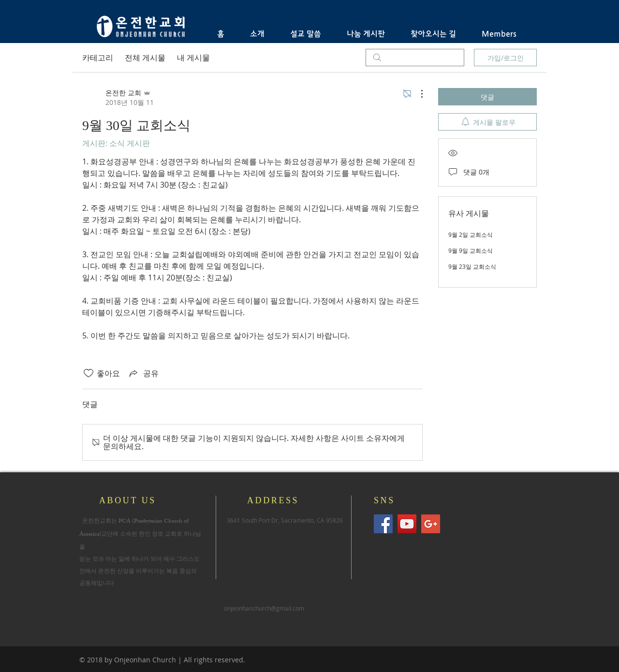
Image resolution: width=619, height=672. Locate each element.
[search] (415, 58)
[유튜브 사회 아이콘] (407, 524)
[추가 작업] (417, 94)
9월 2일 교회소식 (471, 234)
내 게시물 (193, 58)
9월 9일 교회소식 (471, 250)
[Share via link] (143, 373)
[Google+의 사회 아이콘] (431, 524)
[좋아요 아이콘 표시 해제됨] (88, 373)
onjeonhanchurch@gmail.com (264, 608)
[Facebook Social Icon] (383, 524)
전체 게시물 (145, 58)
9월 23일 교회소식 (472, 266)
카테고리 (98, 58)
